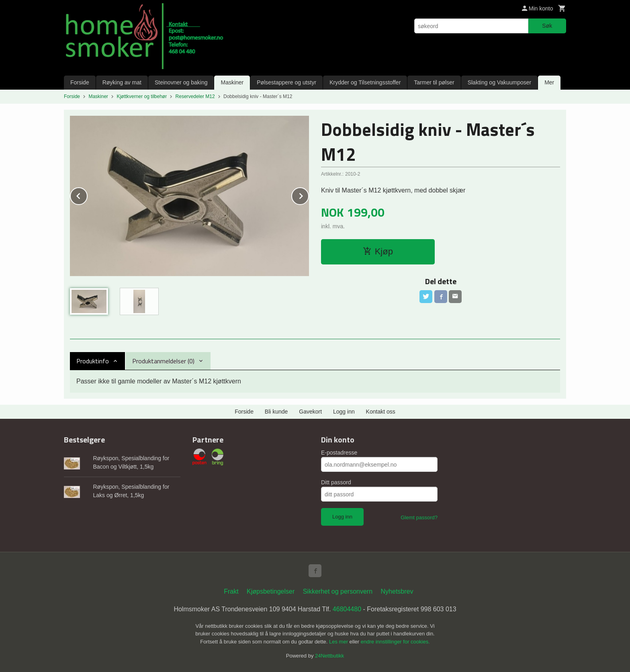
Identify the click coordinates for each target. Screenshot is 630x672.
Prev (87, 195)
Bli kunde (276, 412)
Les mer (339, 642)
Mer (549, 82)
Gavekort (310, 412)
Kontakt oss (381, 412)
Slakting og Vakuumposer (500, 82)
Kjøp (378, 251)
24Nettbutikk (329, 656)
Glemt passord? (419, 517)
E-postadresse (339, 453)
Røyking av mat (122, 82)
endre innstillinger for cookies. (395, 642)
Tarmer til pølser (434, 82)
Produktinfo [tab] (93, 361)
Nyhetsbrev (397, 591)
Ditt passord (336, 482)
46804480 (347, 609)
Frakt (231, 591)
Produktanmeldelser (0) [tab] (163, 361)
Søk (547, 26)
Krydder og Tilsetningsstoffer (365, 82)
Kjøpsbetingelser (271, 591)
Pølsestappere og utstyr (286, 82)
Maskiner (232, 82)
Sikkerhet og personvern (338, 591)
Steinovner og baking (181, 82)
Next (309, 195)
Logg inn (344, 412)
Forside (80, 82)
